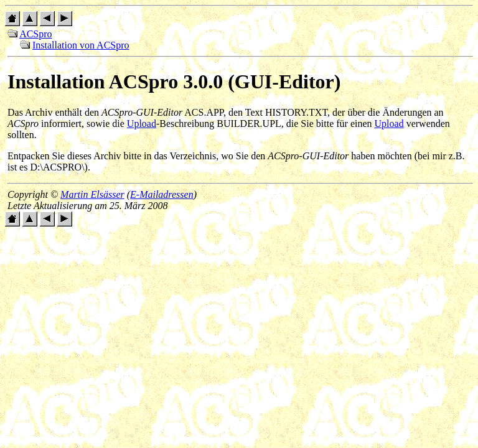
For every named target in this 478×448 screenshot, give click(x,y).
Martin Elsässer (92, 194)
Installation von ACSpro (81, 45)
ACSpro (35, 34)
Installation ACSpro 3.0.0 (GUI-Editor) (174, 82)
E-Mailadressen (162, 194)
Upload (142, 124)
